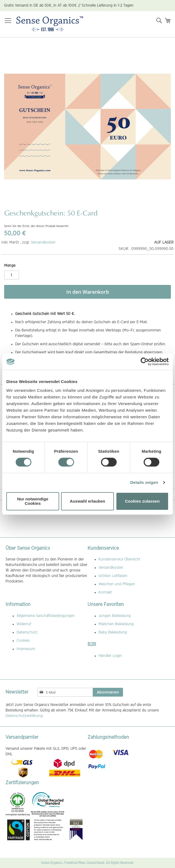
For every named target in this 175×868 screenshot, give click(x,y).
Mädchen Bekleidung (116, 624)
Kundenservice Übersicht (119, 559)
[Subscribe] (108, 692)
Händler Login (110, 656)
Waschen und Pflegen (117, 584)
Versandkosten (43, 242)
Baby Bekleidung (113, 632)
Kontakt (105, 592)
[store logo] (50, 24)
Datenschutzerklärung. (24, 716)
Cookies (23, 641)
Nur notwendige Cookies (33, 501)
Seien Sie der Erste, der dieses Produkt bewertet (36, 226)
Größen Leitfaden (113, 576)
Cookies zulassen (142, 501)
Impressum (26, 649)
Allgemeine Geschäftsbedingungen (46, 616)
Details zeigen (144, 482)
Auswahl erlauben (87, 501)
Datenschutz (27, 632)
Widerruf (24, 624)
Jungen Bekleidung (115, 616)
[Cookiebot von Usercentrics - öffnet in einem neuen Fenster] (145, 362)
